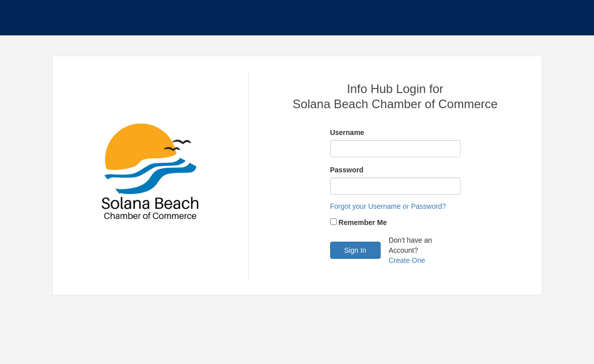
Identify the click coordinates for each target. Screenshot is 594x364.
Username (347, 132)
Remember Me (363, 222)
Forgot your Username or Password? (388, 206)
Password (347, 170)
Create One (407, 260)
